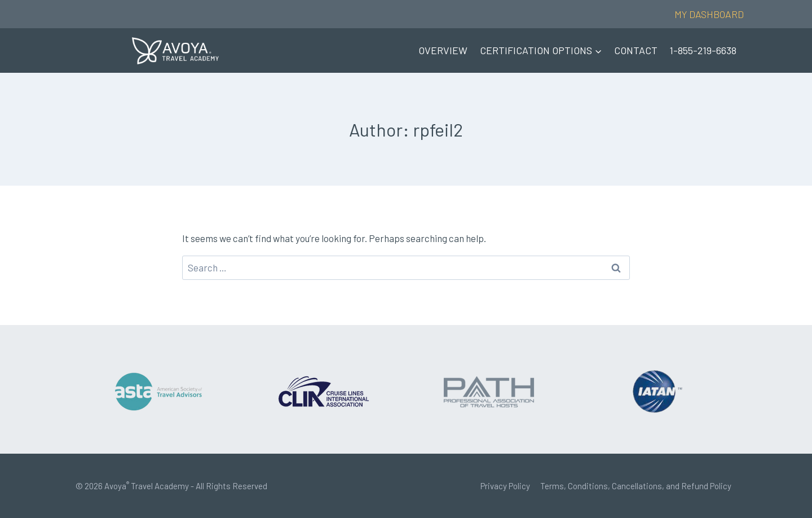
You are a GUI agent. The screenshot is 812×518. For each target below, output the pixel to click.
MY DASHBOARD (709, 14)
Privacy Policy (505, 486)
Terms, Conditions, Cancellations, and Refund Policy (636, 486)
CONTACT (636, 50)
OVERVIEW (443, 50)
